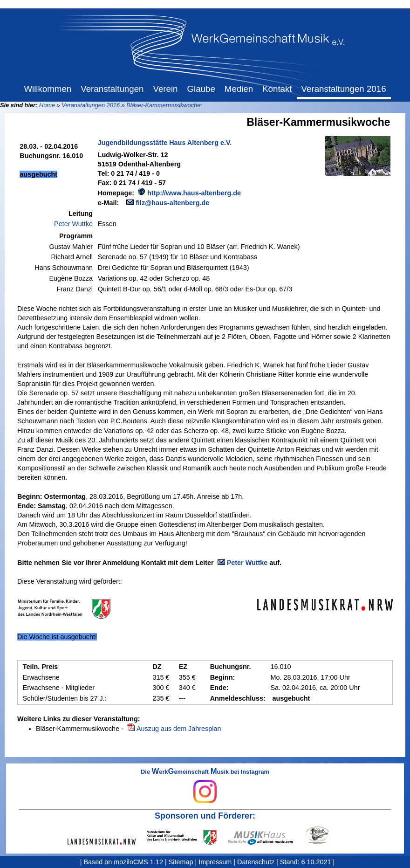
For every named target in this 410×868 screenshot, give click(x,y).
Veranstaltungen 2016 (91, 105)
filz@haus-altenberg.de (172, 203)
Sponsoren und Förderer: (205, 816)
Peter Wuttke (73, 224)
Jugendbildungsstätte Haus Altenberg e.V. (165, 143)
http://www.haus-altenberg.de (194, 193)
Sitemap (181, 862)
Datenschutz (256, 862)
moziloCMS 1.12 (138, 862)
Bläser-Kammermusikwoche (163, 105)
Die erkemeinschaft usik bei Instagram (205, 786)
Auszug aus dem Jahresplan (179, 729)
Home (47, 105)
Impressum (215, 862)
